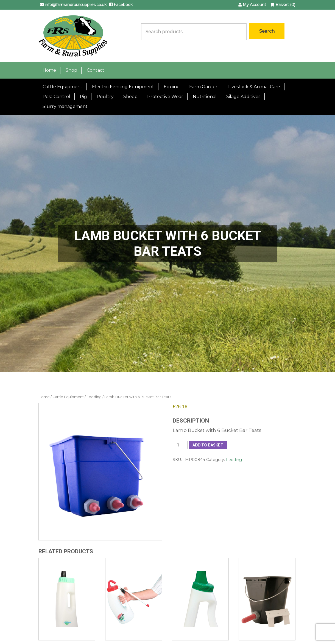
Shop (71, 70)
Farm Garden (204, 87)
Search (267, 31)
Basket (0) (283, 5)
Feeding (94, 397)
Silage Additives (243, 97)
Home (49, 70)
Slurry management (65, 106)
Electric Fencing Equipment (123, 87)
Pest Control (56, 97)
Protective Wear (165, 97)
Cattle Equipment (62, 87)
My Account (252, 5)
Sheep (130, 97)
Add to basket (208, 445)
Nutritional (205, 97)
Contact (96, 70)
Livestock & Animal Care (254, 87)
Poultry (105, 97)
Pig (83, 97)
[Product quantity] (180, 445)
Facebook (121, 5)
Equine (172, 87)
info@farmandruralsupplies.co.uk (73, 5)
